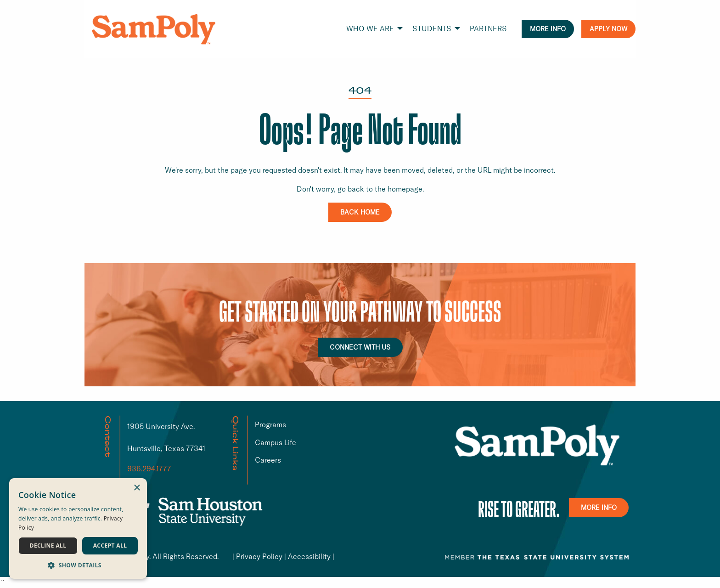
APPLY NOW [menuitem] (608, 29)
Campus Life (276, 442)
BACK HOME (360, 212)
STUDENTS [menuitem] (432, 28)
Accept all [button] (110, 546)
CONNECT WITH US (360, 347)
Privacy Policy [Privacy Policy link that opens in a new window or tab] (259, 556)
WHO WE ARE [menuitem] (370, 28)
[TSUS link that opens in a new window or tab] (537, 556)
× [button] (137, 488)
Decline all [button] (48, 546)
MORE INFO (599, 508)
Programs (270, 424)
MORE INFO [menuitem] (548, 29)
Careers (268, 460)
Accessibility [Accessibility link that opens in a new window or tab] (309, 556)
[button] (78, 565)
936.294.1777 (149, 469)
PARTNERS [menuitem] (488, 28)
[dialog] (78, 529)
